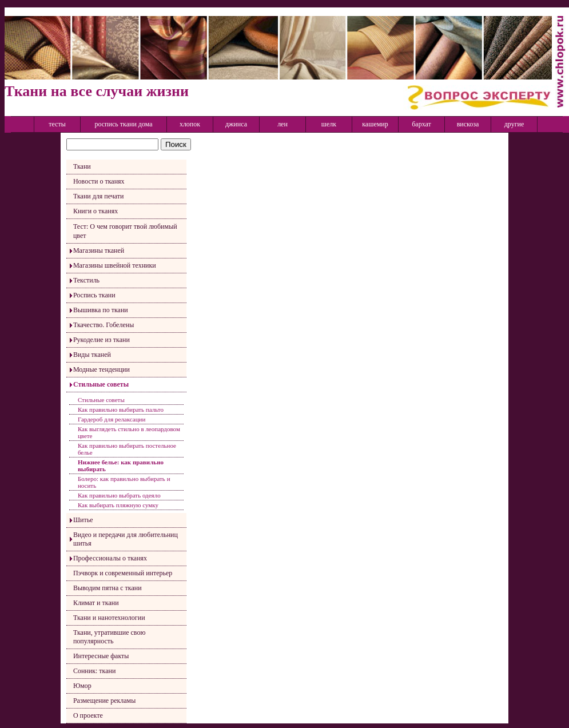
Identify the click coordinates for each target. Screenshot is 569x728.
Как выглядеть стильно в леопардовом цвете (129, 432)
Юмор (82, 686)
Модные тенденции (102, 369)
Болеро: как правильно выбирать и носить (124, 482)
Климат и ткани (96, 603)
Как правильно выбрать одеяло (119, 495)
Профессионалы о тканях (110, 558)
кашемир (375, 124)
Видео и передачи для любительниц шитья (126, 539)
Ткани (82, 166)
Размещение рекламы (104, 701)
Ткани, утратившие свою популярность (109, 637)
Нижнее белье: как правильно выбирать (121, 466)
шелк (329, 124)
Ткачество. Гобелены (104, 325)
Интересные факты (101, 656)
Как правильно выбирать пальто (121, 409)
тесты (57, 124)
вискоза (468, 124)
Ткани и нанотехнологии (109, 618)
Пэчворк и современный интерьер (123, 573)
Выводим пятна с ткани (108, 588)
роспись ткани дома (123, 124)
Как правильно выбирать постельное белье (127, 449)
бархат (421, 124)
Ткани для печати (99, 196)
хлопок (190, 124)
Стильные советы (101, 384)
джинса (236, 124)
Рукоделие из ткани (102, 340)
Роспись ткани (94, 295)
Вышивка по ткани (101, 310)
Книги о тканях (96, 211)
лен (282, 124)
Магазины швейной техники (115, 265)
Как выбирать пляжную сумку (118, 505)
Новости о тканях (99, 181)
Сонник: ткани (95, 671)
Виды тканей (92, 355)
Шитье (83, 520)
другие (514, 124)
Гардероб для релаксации (112, 419)
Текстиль (86, 280)
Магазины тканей (99, 250)
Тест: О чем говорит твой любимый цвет (125, 231)
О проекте (88, 715)
